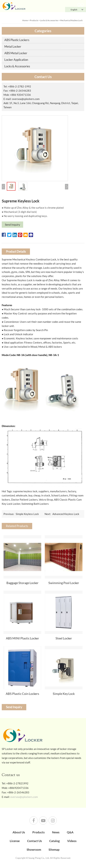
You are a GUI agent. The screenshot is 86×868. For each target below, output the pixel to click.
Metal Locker (13, 46)
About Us (19, 832)
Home (25, 20)
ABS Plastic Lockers (17, 40)
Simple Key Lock (64, 694)
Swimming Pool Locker (64, 583)
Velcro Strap (46, 500)
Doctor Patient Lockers (24, 500)
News (56, 832)
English (72, 10)
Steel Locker (64, 638)
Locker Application (16, 60)
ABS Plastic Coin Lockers (22, 694)
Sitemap (54, 850)
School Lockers (60, 495)
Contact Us (34, 841)
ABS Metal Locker (16, 53)
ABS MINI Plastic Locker (22, 638)
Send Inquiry (12, 224)
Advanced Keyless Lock (66, 514)
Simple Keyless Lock (27, 514)
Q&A (70, 832)
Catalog (54, 841)
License (15, 841)
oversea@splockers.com (26, 99)
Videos (72, 841)
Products (34, 20)
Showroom (34, 850)
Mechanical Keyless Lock (71, 20)
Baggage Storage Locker (22, 583)
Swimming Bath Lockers (35, 504)
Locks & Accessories (49, 20)
